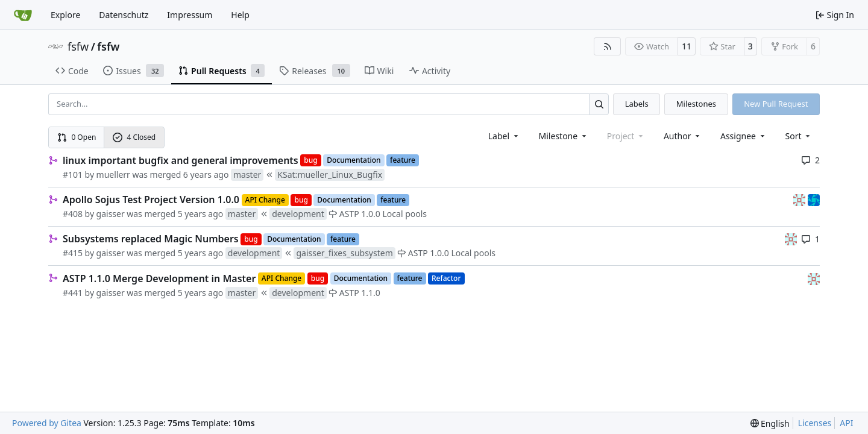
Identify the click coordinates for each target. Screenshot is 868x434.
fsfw (78, 46)
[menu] (799, 136)
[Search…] (599, 104)
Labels (637, 104)
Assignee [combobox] (744, 136)
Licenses (815, 423)
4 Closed (134, 137)
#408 (73, 214)
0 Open (77, 137)
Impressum (190, 15)
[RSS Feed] (608, 46)
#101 (73, 175)
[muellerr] (814, 199)
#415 (73, 253)
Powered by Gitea (47, 423)
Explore (65, 15)
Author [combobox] (683, 136)
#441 (73, 293)
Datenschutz (124, 15)
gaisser (111, 214)
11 (687, 46)
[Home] (23, 15)
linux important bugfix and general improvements (181, 160)
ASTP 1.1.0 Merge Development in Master (159, 278)
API (846, 423)
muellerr (113, 175)
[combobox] (504, 136)
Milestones (696, 104)
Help (240, 15)
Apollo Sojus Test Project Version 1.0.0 (151, 200)
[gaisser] (800, 199)
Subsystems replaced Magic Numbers (151, 239)
